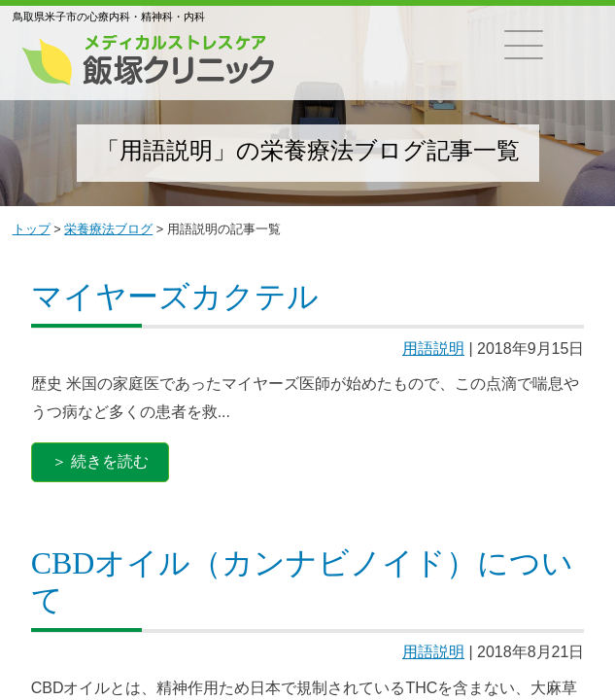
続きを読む (110, 461)
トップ (32, 229)
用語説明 (433, 349)
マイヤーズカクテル (175, 297)
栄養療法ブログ (108, 229)
